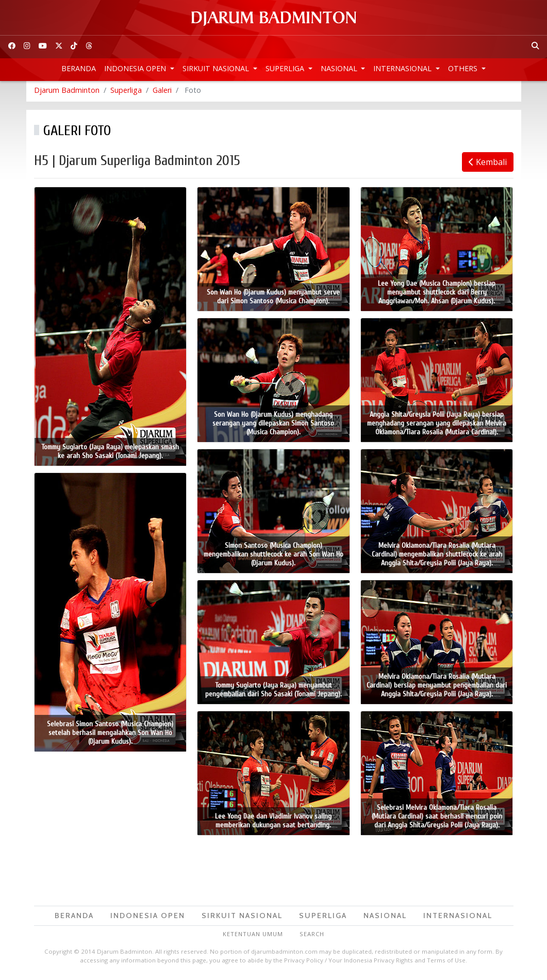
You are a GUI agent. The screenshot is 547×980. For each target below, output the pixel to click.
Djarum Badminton (67, 93)
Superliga (286, 68)
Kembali (488, 165)
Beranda (79, 68)
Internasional (403, 68)
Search (312, 936)
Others (464, 68)
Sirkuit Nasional (217, 68)
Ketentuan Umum (253, 936)
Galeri (162, 93)
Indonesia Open (136, 68)
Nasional (340, 68)
